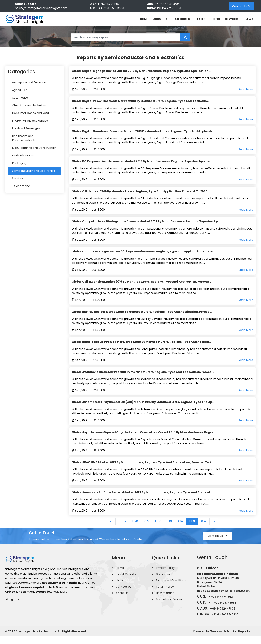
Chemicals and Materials (28, 108)
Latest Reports (209, 19)
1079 (145, 529)
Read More (246, 89)
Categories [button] (181, 19)
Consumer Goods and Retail (30, 117)
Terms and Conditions (171, 588)
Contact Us (241, 6)
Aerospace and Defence (28, 83)
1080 (158, 529)
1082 (183, 529)
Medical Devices (22, 159)
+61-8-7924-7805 (167, 4)
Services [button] (232, 19)
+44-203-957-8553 (110, 8)
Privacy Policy (165, 576)
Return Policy (165, 594)
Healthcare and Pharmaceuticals (34, 142)
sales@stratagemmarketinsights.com (41, 8)
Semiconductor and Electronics (33, 177)
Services (17, 185)
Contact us (217, 544)
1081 (171, 529)
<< (103, 529)
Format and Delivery (170, 607)
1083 (197, 529)
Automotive (19, 100)
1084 (210, 529)
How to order (165, 601)
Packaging (18, 168)
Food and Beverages (25, 134)
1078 (132, 529)
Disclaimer (163, 582)
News (249, 19)
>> (222, 529)
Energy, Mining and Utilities (29, 125)
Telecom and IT (22, 194)
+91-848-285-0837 (170, 8)
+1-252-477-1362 (108, 4)
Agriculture (19, 91)
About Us (160, 19)
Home (144, 19)
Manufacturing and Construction (33, 151)
